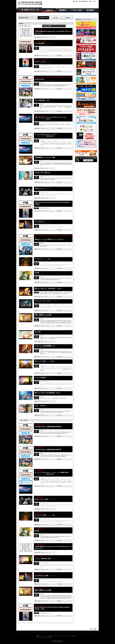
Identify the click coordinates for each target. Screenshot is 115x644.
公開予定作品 (55, 18)
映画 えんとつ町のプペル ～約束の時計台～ (45, 288)
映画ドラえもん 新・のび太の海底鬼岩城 (45, 393)
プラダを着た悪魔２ (40, 43)
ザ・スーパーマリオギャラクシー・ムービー (46, 134)
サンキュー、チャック (40, 62)
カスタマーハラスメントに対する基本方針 (67, 636)
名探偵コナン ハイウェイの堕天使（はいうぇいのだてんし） (50, 239)
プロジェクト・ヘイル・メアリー (43, 301)
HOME (19, 14)
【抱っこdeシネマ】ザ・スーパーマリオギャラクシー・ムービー (51, 117)
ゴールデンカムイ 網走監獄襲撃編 (43, 346)
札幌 (22, 14)
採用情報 (51, 636)
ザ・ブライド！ (38, 259)
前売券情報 (67, 18)
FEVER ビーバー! (39, 188)
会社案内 (38, 636)
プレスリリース (44, 636)
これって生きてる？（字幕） (42, 576)
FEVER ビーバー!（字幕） (42, 499)
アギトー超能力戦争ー (40, 100)
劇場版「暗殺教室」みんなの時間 (43, 315)
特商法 (38, 637)
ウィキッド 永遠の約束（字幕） (43, 558)
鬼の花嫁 (37, 273)
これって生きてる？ (40, 221)
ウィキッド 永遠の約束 (40, 377)
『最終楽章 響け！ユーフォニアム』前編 (45, 157)
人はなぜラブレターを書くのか (42, 173)
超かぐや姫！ (38, 332)
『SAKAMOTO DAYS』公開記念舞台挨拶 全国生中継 (48, 426)
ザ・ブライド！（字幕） (41, 515)
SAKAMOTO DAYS (39, 79)
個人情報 (56, 636)
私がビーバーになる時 (40, 361)
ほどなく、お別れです (40, 406)
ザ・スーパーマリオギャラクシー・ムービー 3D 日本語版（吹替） (52, 472)
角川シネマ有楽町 (47, 637)
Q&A (41, 637)
